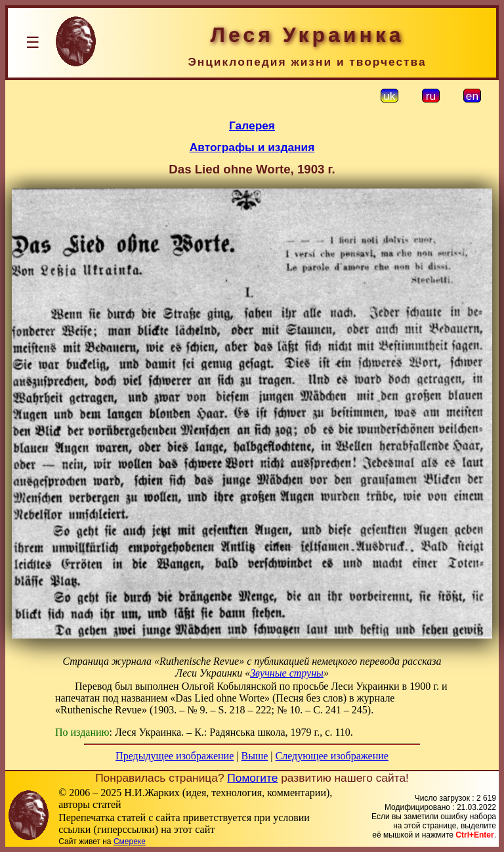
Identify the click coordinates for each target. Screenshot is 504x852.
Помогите (252, 778)
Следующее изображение (332, 756)
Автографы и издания (252, 147)
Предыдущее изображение (175, 756)
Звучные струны (287, 673)
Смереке (130, 841)
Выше (254, 756)
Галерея (252, 125)
